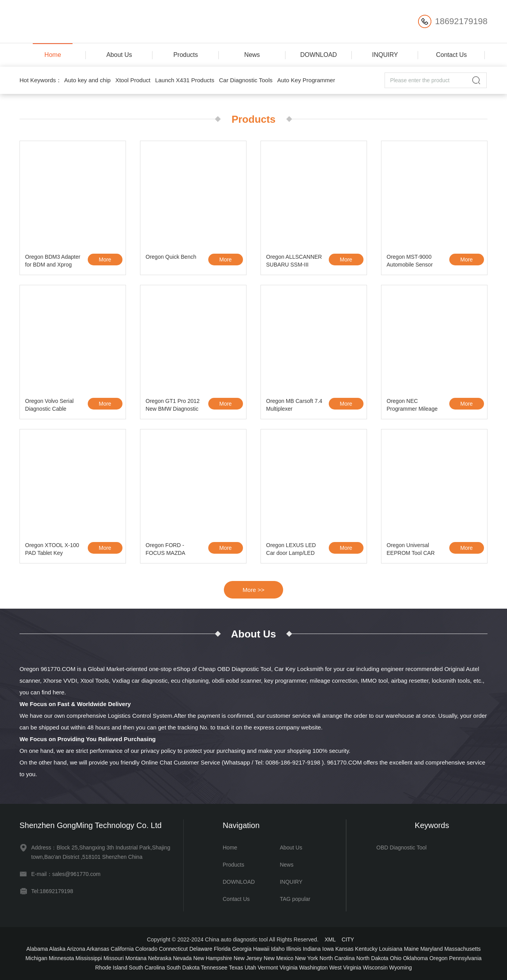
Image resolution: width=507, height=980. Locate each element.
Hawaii (261, 949)
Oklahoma (415, 958)
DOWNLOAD (319, 55)
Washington (313, 968)
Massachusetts (462, 949)
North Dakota (372, 958)
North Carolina (337, 958)
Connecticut (174, 949)
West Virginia (345, 968)
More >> (253, 590)
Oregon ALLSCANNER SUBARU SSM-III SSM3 (294, 262)
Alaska (57, 949)
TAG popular (295, 899)
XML (330, 939)
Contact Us (451, 55)
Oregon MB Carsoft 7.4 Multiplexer (294, 405)
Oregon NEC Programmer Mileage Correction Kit (412, 406)
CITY (348, 939)
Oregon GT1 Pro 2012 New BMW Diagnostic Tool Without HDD (173, 406)
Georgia (242, 949)
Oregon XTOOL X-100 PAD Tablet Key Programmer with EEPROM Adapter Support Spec (52, 550)
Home (53, 55)
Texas (236, 968)
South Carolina (147, 968)
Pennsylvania (465, 958)
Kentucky (366, 949)
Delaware (201, 949)
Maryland (432, 949)
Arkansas (98, 949)
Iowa (328, 949)
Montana (136, 958)
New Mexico (278, 958)
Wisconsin (375, 968)
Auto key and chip (87, 80)
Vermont (268, 968)
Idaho (278, 949)
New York (306, 958)
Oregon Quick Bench (171, 257)
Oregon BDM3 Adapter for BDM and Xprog (53, 261)
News (252, 55)
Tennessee (214, 968)
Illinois (294, 949)
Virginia (289, 968)
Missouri (113, 958)
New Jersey (248, 958)
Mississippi (89, 958)
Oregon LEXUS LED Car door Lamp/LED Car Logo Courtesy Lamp (291, 550)
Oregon (439, 958)
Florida (222, 949)
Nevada (182, 958)
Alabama (37, 949)
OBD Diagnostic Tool (402, 848)
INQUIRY (385, 55)
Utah (250, 968)
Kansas (345, 949)
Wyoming (401, 968)
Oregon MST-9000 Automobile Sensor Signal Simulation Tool (413, 262)
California (122, 949)
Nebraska (160, 958)
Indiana (312, 949)
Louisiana (391, 949)
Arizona (76, 949)
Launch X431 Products (185, 80)
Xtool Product (133, 80)
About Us (119, 55)
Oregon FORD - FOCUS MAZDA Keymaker (165, 550)
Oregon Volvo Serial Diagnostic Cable (49, 405)
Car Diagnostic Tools (246, 80)
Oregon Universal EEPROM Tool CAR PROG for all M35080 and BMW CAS (413, 550)
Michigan (36, 958)
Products (185, 55)
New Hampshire (213, 958)
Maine (411, 949)
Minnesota (61, 958)
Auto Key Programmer (306, 80)
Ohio (396, 958)
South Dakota (183, 968)
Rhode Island (111, 968)
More (105, 260)
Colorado (146, 949)
